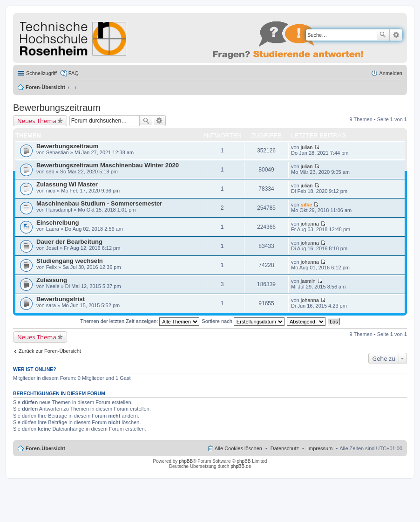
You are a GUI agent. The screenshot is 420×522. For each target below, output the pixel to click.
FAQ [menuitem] (74, 73)
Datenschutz (285, 448)
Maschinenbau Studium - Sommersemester (99, 203)
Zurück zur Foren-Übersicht (50, 351)
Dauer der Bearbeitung (69, 242)
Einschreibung (58, 223)
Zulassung (52, 280)
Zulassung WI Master (67, 184)
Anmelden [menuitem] (391, 73)
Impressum (320, 448)
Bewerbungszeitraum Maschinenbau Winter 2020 (108, 165)
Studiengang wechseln (70, 261)
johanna (310, 224)
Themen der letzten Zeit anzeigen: (140, 321)
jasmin (308, 281)
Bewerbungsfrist (61, 299)
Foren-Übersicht (45, 87)
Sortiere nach (243, 321)
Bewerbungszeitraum (57, 108)
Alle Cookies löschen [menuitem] (238, 448)
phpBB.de (241, 466)
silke (306, 205)
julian (307, 147)
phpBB (186, 461)
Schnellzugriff (41, 73)
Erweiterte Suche (396, 35)
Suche (383, 35)
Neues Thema (37, 121)
